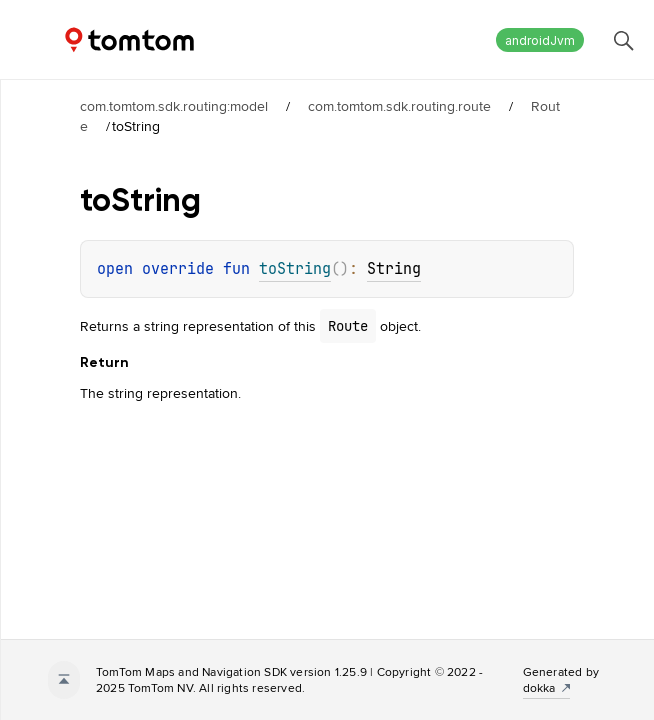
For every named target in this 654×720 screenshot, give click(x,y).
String (394, 269)
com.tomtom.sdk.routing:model (174, 106)
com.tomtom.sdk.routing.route (399, 106)
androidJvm (540, 40)
